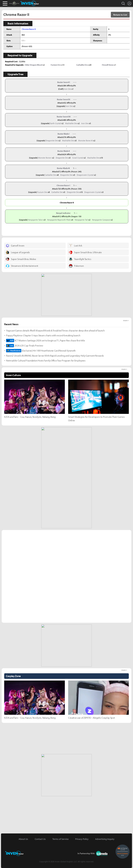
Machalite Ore (71, 123)
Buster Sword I (64, 82)
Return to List (120, 15)
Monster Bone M (85, 141)
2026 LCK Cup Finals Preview (25, 346)
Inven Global (30, 3)
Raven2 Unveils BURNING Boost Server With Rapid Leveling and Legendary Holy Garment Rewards (55, 356)
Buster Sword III (64, 117)
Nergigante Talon (36, 220)
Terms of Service (60, 839)
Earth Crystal (56, 123)
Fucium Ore (42, 192)
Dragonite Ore (52, 141)
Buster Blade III (63, 168)
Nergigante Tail (81, 220)
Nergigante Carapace (101, 220)
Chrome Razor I (63, 185)
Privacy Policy (82, 839)
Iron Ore (68, 89)
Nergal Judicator (63, 213)
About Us (23, 839)
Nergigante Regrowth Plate (59, 220)
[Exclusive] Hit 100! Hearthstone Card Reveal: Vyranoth (41, 351)
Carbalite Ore (50, 175)
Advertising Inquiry (105, 839)
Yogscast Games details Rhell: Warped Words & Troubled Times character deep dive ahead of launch (55, 330)
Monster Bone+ (45, 158)
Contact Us (40, 839)
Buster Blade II (64, 151)
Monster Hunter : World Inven (20, 3)
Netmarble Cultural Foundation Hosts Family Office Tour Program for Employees (46, 361)
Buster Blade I (63, 134)
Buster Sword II (63, 99)
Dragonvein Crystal (85, 175)
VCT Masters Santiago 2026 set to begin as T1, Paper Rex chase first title (45, 341)
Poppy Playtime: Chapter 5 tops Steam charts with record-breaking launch (43, 335)
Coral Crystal (78, 158)
